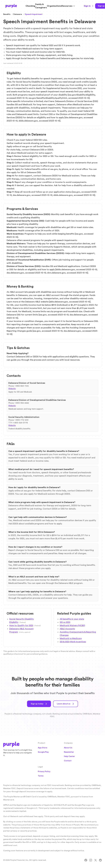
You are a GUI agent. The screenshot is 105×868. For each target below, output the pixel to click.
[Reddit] (100, 860)
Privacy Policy (44, 772)
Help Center (69, 756)
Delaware (18, 14)
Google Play (43, 752)
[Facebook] (86, 860)
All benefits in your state (72, 619)
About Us (68, 748)
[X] (96, 860)
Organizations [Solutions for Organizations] (54, 6)
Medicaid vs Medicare (71, 638)
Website (12, 389)
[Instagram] (91, 860)
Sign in (89, 6)
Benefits (7, 14)
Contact (68, 761)
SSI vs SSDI (65, 622)
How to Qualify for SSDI (21, 626)
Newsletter (69, 752)
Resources (68, 6)
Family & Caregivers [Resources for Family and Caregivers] (41, 6)
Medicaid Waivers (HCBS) (72, 626)
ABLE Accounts (67, 629)
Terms (41, 776)
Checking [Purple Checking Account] (30, 6)
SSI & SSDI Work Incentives (73, 642)
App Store (42, 748)
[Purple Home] (11, 6)
